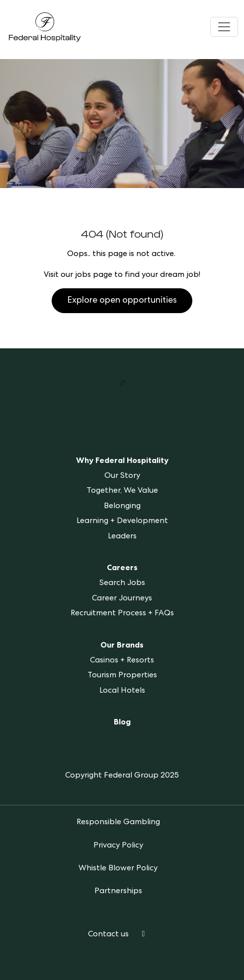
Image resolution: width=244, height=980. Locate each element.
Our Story (122, 476)
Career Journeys (122, 599)
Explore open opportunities (122, 301)
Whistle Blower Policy (118, 869)
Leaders (122, 537)
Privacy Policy (118, 846)
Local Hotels (122, 691)
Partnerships (118, 892)
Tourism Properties (122, 676)
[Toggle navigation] (224, 27)
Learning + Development (122, 522)
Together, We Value (122, 491)
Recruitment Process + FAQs (122, 614)
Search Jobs (122, 584)
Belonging (122, 507)
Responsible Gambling (118, 823)
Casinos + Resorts (122, 661)
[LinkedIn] (144, 935)
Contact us (108, 935)
